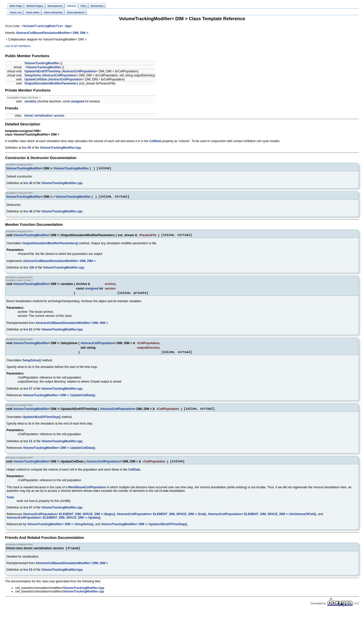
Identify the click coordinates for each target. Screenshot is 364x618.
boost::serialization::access (44, 116)
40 (31, 185)
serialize (30, 102)
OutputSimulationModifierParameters (51, 84)
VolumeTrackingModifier (42, 64)
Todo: (11, 503)
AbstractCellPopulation (79, 72)
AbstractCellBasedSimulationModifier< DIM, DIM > (52, 34)
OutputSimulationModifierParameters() (50, 246)
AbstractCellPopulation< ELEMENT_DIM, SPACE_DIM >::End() (162, 520)
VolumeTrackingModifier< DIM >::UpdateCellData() (59, 400)
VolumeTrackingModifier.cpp (62, 185)
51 (31, 447)
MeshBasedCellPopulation (87, 493)
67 (31, 514)
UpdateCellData (36, 80)
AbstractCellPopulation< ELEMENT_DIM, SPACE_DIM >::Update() (54, 524)
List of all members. (18, 47)
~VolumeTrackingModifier (43, 68)
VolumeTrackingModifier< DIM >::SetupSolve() (60, 530)
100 (32, 271)
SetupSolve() (32, 365)
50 (29, 148)
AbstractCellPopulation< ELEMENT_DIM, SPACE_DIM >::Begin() (69, 520)
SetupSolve (33, 76)
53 (31, 576)
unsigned (77, 102)
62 (31, 333)
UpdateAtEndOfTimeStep (43, 72)
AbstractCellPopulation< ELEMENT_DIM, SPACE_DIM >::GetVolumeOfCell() (262, 520)
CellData (155, 142)
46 (31, 214)
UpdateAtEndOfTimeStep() (42, 422)
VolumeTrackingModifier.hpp (47, 27)
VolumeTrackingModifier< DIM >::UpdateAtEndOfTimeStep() (144, 530)
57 (31, 393)
